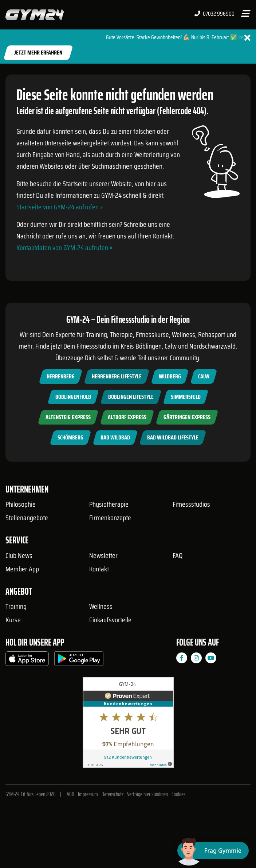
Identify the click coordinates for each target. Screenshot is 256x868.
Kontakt (99, 569)
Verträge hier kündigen (147, 794)
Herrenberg (61, 376)
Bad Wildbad (115, 437)
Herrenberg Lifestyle (117, 376)
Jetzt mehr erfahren (38, 53)
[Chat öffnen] (213, 851)
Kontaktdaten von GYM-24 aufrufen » (64, 248)
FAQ (178, 555)
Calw (204, 376)
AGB (70, 794)
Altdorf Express (127, 417)
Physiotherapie (109, 504)
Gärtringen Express (187, 417)
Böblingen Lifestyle (131, 397)
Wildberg (170, 376)
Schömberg (70, 437)
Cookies (178, 794)
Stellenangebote (27, 518)
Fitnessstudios (191, 504)
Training (16, 606)
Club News (19, 555)
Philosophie (21, 504)
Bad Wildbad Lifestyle (173, 437)
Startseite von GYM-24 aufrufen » (60, 207)
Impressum (88, 794)
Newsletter (103, 555)
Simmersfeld (186, 397)
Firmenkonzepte (110, 518)
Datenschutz (113, 794)
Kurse (13, 620)
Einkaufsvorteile (110, 620)
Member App (22, 569)
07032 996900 (214, 14)
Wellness (101, 606)
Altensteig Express (68, 417)
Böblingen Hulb (73, 397)
